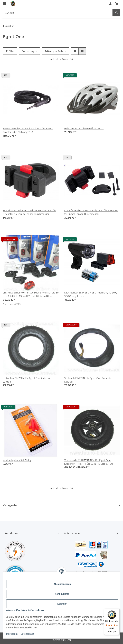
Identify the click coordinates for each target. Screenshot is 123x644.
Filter (10, 51)
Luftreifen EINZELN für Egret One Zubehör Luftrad (27, 380)
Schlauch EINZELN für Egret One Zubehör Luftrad (88, 380)
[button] (110, 4)
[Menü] (118, 611)
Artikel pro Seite (54, 51)
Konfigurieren (62, 594)
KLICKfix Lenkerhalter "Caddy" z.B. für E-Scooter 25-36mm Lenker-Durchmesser (91, 212)
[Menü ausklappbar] (4, 2)
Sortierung (28, 51)
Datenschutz (27, 634)
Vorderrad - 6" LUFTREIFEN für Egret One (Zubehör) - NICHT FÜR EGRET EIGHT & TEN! (89, 462)
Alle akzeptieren (62, 584)
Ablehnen (62, 604)
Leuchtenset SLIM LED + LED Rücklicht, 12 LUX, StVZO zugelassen (91, 294)
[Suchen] (58, 13)
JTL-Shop (67, 640)
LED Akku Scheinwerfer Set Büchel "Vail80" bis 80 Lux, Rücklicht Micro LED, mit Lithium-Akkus (31, 294)
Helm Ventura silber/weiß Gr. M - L (84, 128)
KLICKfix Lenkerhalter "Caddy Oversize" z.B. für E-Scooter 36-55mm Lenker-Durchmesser (29, 212)
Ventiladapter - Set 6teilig (17, 460)
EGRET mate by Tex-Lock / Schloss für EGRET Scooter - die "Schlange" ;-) (28, 130)
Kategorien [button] (11, 505)
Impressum (12, 634)
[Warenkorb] (117, 4)
